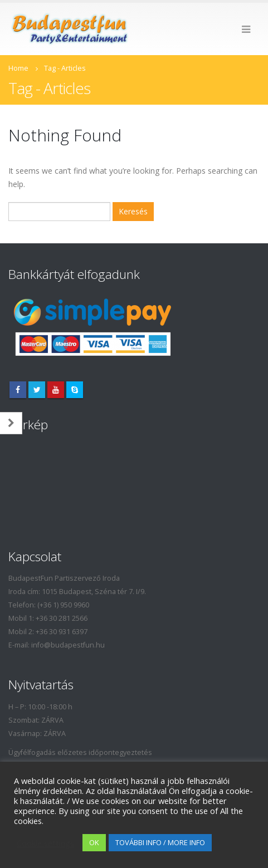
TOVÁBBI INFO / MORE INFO (160, 842)
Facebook (18, 390)
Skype (75, 390)
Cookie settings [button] (45, 843)
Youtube (56, 390)
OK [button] (94, 842)
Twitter (37, 390)
